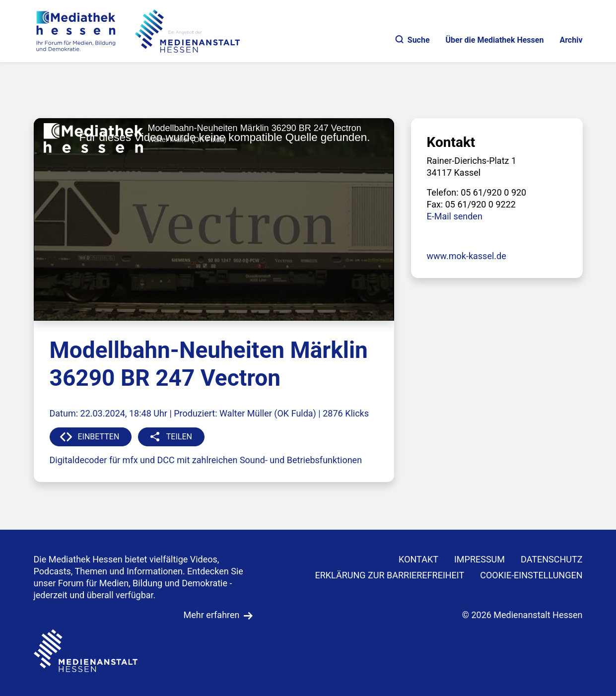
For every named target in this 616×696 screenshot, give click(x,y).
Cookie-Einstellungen (531, 575)
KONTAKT (418, 559)
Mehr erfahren (212, 615)
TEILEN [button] (179, 437)
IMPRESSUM (479, 559)
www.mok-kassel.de (467, 256)
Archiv (571, 40)
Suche (413, 40)
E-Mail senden (455, 216)
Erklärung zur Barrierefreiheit (389, 575)
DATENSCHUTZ (552, 559)
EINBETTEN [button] (99, 437)
